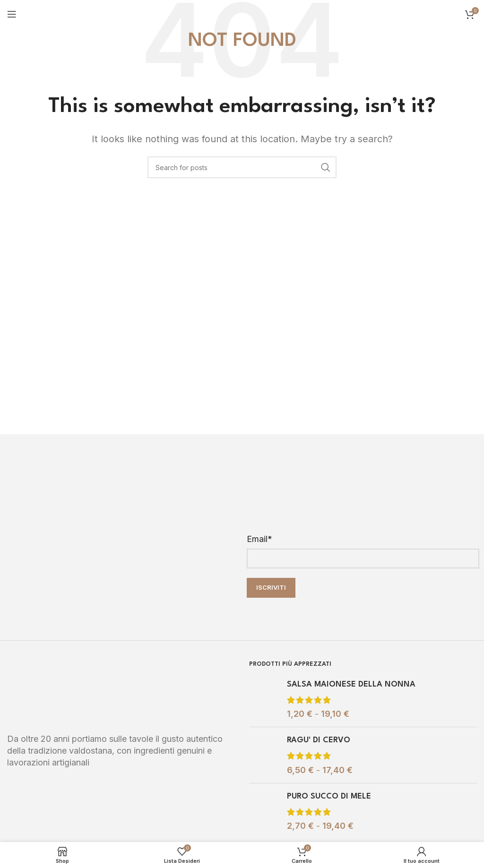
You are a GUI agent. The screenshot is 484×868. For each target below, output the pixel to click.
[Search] (242, 167)
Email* (259, 539)
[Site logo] (242, 13)
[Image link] (78, 691)
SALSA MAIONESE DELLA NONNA (351, 684)
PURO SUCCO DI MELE (329, 796)
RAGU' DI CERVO (319, 740)
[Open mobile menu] (12, 14)
